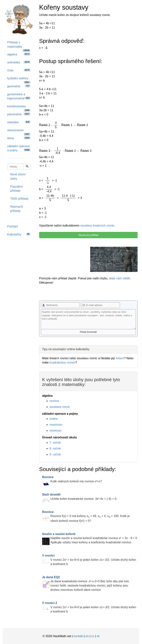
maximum (56, 425)
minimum (56, 431)
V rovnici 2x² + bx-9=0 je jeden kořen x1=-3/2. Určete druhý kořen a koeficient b (89, 560)
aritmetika (19, 62)
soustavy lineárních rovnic (97, 226)
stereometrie (19, 132)
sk (98, 636)
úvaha (54, 419)
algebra (19, 54)
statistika (19, 122)
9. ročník (55, 454)
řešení (120, 358)
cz (93, 636)
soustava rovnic (60, 407)
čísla (19, 70)
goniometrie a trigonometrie (19, 96)
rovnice (54, 401)
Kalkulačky (19, 234)
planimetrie (19, 114)
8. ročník (55, 449)
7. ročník (55, 443)
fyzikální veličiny (19, 80)
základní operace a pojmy (19, 148)
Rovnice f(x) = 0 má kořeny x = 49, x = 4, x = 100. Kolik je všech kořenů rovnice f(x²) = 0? (86, 516)
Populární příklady (17, 189)
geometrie (19, 86)
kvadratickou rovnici (63, 363)
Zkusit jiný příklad (88, 235)
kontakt (78, 636)
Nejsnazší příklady (17, 209)
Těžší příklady (19, 199)
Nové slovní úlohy (18, 176)
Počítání (13, 226)
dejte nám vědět (119, 278)
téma (19, 138)
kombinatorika (19, 108)
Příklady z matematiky (19, 46)
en (87, 636)
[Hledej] (27, 167)
